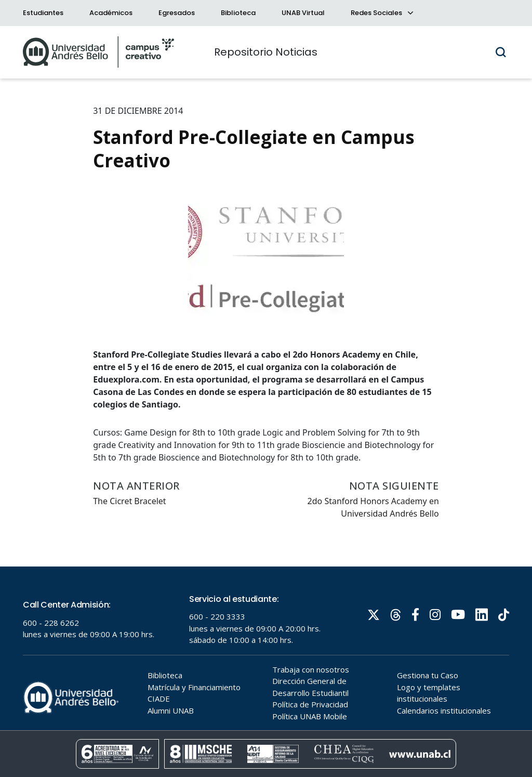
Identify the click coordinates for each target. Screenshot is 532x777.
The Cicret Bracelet (129, 501)
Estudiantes (43, 13)
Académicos (111, 13)
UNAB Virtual (303, 13)
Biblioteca (238, 13)
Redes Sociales (381, 13)
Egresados (177, 13)
